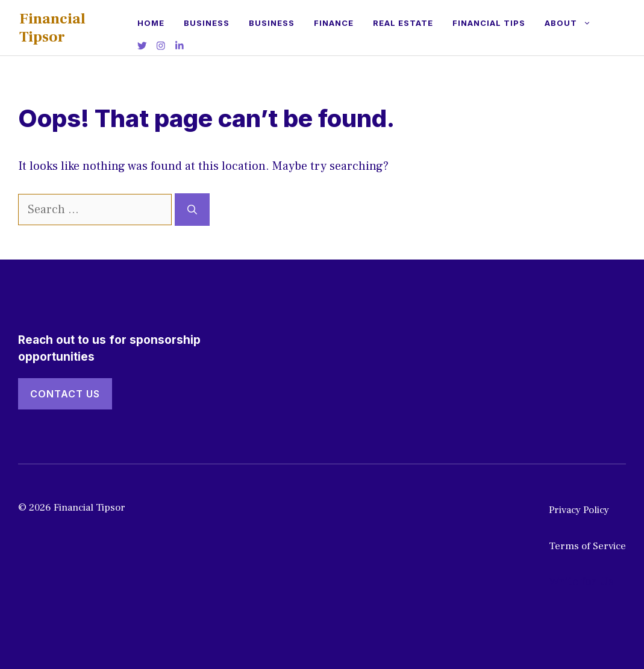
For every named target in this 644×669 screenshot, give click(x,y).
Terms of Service (587, 546)
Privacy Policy (579, 510)
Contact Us (65, 394)
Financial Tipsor (52, 28)
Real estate (403, 23)
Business (207, 23)
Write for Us (581, 582)
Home (151, 23)
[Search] (192, 210)
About (573, 23)
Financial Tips (489, 23)
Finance (334, 23)
